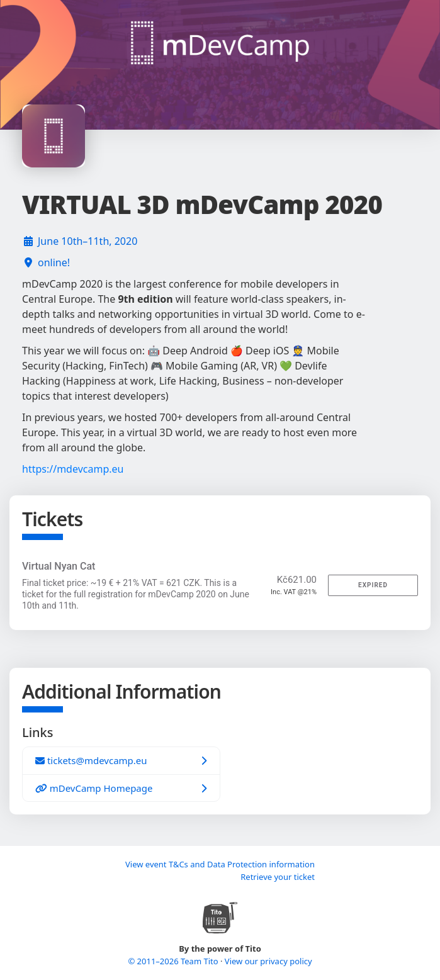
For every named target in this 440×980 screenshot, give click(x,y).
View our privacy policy (268, 961)
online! (54, 262)
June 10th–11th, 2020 (87, 241)
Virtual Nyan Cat (59, 566)
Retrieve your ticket (278, 877)
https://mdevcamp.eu (73, 469)
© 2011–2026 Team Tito (174, 961)
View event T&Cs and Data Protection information (220, 864)
